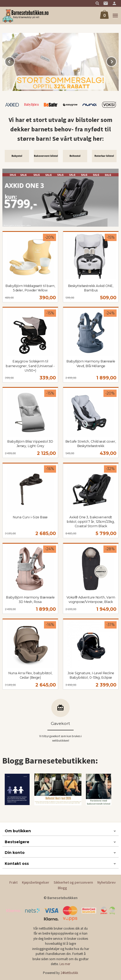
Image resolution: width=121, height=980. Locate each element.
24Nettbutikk (69, 973)
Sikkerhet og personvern (73, 882)
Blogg (62, 888)
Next (116, 61)
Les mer (65, 964)
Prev (14, 61)
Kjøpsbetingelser (36, 882)
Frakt (13, 882)
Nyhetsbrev (107, 882)
